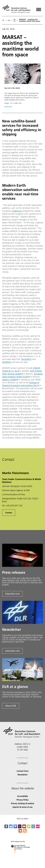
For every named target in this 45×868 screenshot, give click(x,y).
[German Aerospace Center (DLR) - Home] (17, 9)
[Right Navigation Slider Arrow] (38, 75)
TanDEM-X (7, 362)
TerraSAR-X (26, 359)
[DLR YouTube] (24, 827)
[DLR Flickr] (38, 827)
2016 (14, 20)
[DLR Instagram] (33, 827)
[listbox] (9, 20)
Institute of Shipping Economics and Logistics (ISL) (21, 384)
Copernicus (17, 211)
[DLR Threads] (20, 827)
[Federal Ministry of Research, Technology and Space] (22, 855)
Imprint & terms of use (23, 807)
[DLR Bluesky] (11, 827)
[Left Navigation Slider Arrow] (8, 75)
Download (8, 107)
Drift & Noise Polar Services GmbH (22, 372)
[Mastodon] (15, 827)
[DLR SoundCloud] (20, 832)
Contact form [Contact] (23, 771)
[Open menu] (39, 9)
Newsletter (23, 775)
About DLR (11, 706)
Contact (9, 513)
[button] (22, 87)
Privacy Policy (23, 800)
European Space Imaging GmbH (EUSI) (22, 375)
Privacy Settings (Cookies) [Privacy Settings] (22, 803)
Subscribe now (12, 594)
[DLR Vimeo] (29, 827)
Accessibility (23, 796)
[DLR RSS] (25, 832)
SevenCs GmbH (9, 380)
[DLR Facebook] (6, 827)
